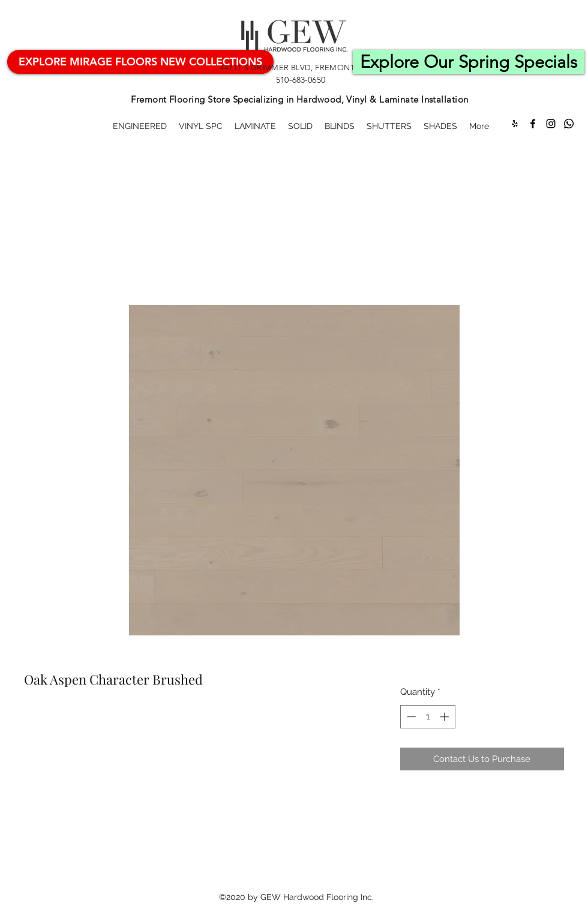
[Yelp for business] (515, 124)
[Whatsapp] (569, 124)
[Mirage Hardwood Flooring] (140, 62)
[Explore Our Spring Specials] (469, 62)
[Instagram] (551, 124)
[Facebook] (533, 124)
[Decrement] (410, 717)
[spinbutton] (427, 717)
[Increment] (445, 717)
